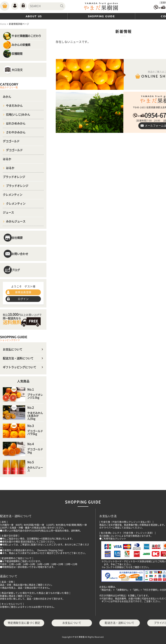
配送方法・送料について (18, 358)
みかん (7, 97)
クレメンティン (13, 195)
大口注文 (17, 70)
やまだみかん (14, 106)
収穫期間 (17, 54)
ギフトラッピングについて (19, 367)
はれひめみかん (16, 123)
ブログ (16, 270)
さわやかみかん (16, 132)
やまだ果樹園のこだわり (26, 36)
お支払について (13, 349)
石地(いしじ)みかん (18, 115)
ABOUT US (34, 16)
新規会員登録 (23, 292)
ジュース (8, 213)
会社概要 (17, 238)
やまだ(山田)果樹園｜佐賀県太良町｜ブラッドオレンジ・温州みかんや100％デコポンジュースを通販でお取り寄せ (101, 7)
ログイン (23, 299)
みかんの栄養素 (21, 45)
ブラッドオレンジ (14, 177)
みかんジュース (16, 221)
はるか (7, 159)
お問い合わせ (20, 254)
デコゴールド (11, 141)
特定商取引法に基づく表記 (24, 623)
